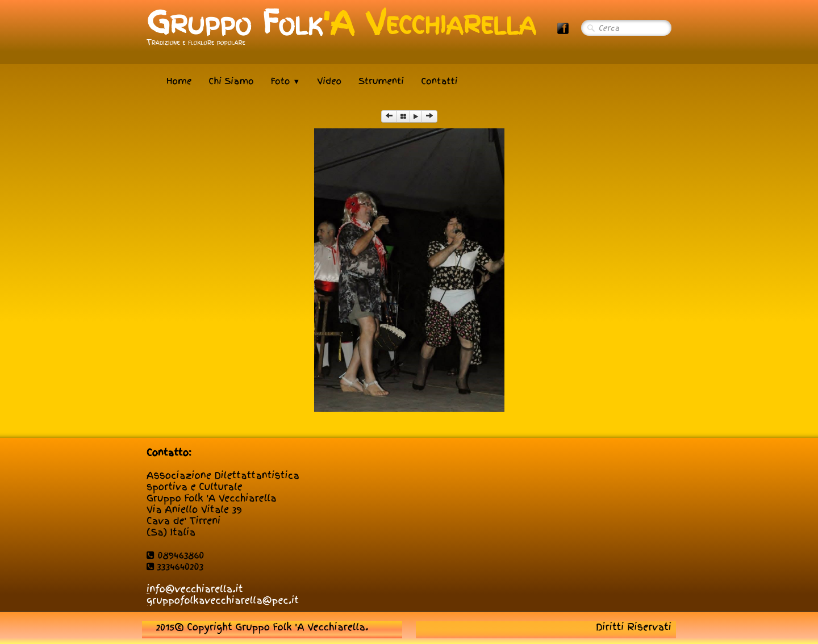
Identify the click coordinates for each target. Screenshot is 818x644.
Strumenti (381, 81)
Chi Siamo (231, 81)
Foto (286, 81)
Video (329, 81)
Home (179, 81)
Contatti (439, 81)
